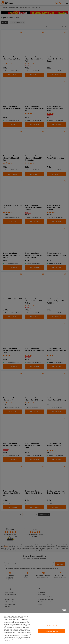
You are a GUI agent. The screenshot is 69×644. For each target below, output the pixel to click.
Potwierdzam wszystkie (52, 631)
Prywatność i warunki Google (20, 629)
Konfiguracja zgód (52, 625)
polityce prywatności (16, 626)
